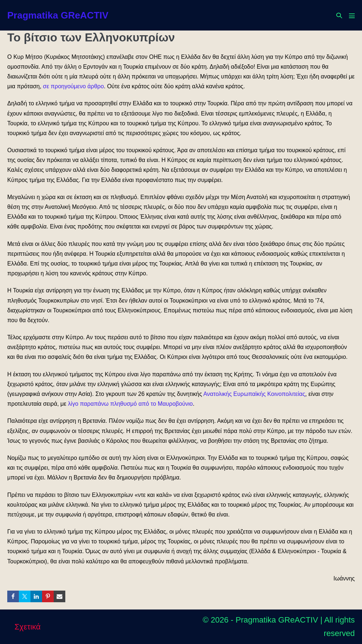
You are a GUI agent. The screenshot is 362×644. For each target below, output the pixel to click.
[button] (339, 15)
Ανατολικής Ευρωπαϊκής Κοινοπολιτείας (254, 394)
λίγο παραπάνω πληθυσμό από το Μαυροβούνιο (130, 404)
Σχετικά (28, 627)
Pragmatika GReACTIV (58, 15)
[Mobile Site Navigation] (352, 16)
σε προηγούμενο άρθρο (73, 86)
